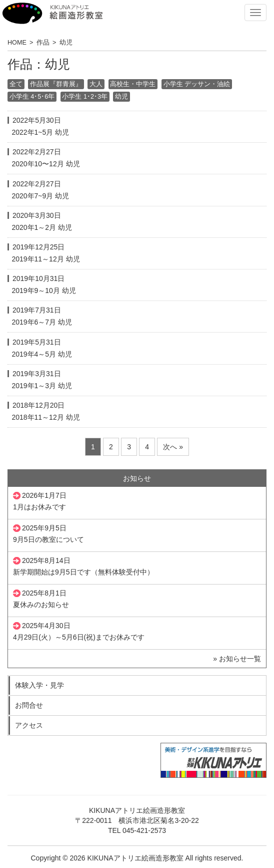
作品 (43, 43)
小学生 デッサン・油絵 (197, 84)
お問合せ (29, 705)
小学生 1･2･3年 (85, 97)
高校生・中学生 (133, 84)
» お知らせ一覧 (237, 659)
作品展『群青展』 (56, 84)
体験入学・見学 (39, 685)
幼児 (121, 97)
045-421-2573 (144, 830)
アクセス (29, 725)
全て (16, 84)
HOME (17, 43)
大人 (96, 84)
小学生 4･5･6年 (32, 97)
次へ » (173, 447)
